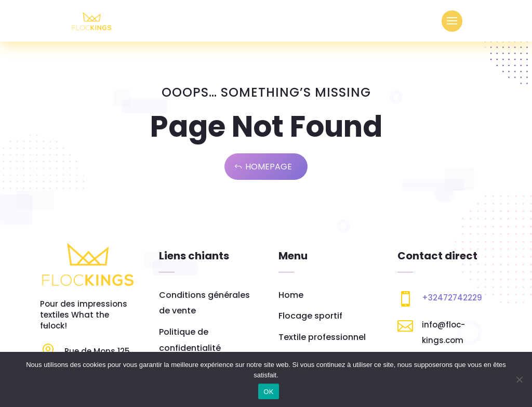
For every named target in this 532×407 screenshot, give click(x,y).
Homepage (269, 167)
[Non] (519, 379)
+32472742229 (452, 298)
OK (268, 392)
